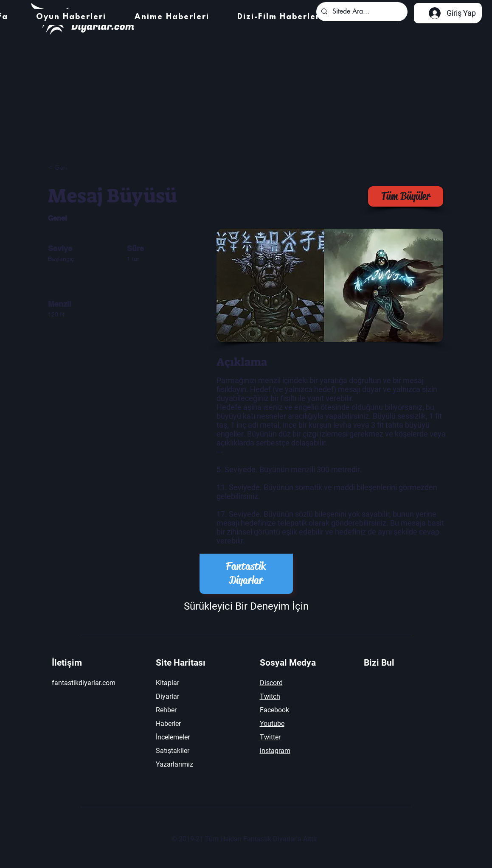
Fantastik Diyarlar (246, 573)
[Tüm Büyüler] (406, 196)
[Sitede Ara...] (361, 12)
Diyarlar (167, 696)
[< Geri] (78, 168)
